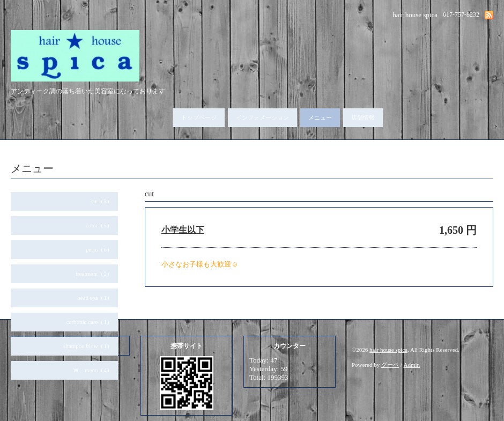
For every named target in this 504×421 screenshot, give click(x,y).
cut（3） (102, 201)
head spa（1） (95, 298)
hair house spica (388, 350)
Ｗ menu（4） (93, 370)
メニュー (320, 117)
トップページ (199, 117)
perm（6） (99, 249)
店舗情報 (363, 117)
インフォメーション (262, 117)
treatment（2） (94, 274)
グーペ (390, 365)
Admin (412, 365)
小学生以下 (183, 230)
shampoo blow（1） (88, 346)
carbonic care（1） (90, 322)
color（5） (99, 225)
